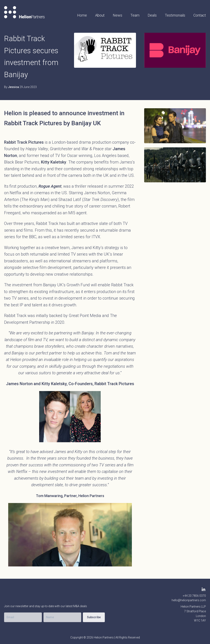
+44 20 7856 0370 (194, 596)
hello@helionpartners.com (189, 600)
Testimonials (175, 15)
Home (82, 15)
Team (135, 15)
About (100, 15)
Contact (200, 15)
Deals (152, 15)
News (118, 15)
